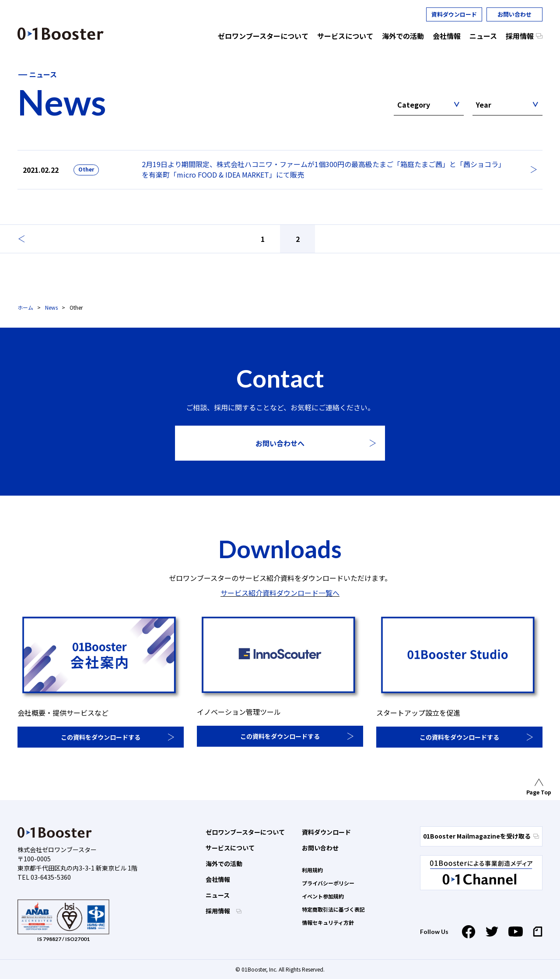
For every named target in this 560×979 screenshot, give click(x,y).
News (51, 307)
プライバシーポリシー (328, 883)
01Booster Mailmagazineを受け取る (481, 836)
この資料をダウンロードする (101, 737)
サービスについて (230, 848)
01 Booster (61, 34)
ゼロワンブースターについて (245, 832)
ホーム (25, 307)
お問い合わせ (514, 14)
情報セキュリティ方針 (328, 922)
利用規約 (312, 870)
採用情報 (219, 911)
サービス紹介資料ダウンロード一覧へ (280, 593)
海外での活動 (224, 864)
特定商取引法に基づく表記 (333, 909)
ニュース (218, 895)
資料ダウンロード (454, 14)
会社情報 (218, 879)
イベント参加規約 (323, 896)
